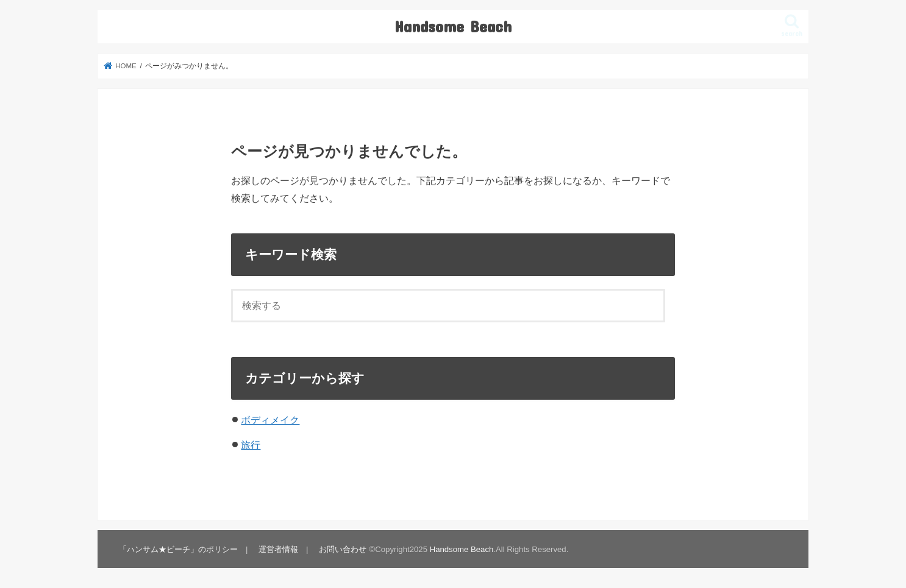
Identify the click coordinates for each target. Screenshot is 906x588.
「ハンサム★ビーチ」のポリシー (178, 549)
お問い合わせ (343, 549)
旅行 (251, 445)
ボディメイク (270, 420)
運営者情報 (278, 549)
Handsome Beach (453, 26)
